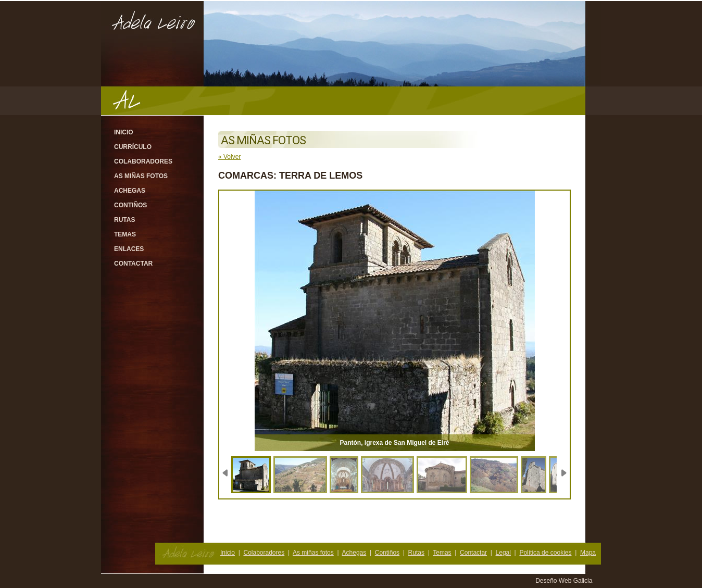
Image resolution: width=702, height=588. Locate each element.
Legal (503, 553)
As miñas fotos (141, 176)
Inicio (124, 132)
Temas (125, 234)
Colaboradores (143, 161)
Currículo (133, 147)
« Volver (229, 157)
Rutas (124, 220)
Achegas (130, 191)
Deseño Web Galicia (565, 581)
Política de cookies (545, 553)
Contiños (130, 205)
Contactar (133, 264)
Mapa (588, 553)
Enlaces (129, 249)
